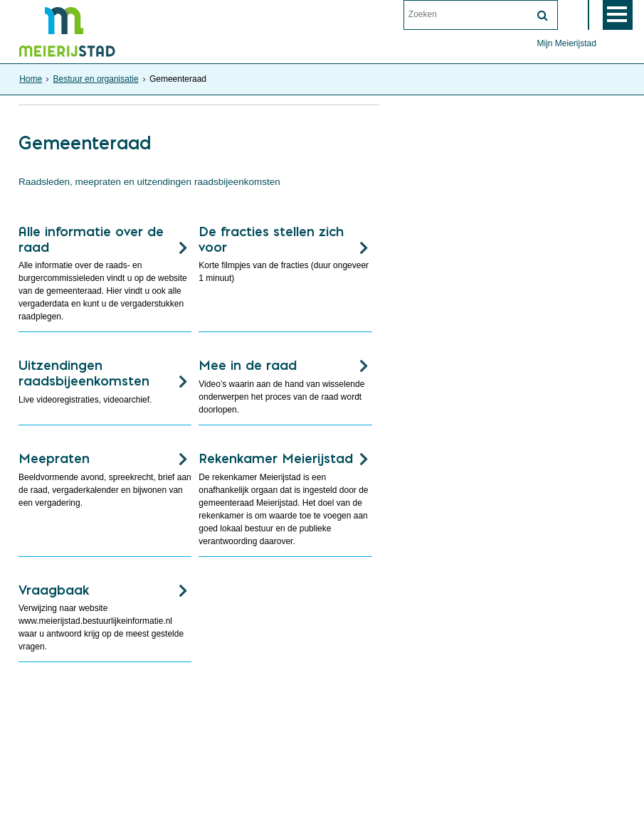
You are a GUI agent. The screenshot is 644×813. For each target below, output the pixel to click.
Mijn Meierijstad (566, 43)
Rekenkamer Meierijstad (276, 458)
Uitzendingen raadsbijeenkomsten (84, 373)
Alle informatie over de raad (91, 239)
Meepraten (54, 458)
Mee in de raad (248, 365)
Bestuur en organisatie (96, 79)
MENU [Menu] (618, 15)
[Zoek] (543, 16)
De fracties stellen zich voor (271, 239)
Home (31, 79)
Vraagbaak (54, 590)
